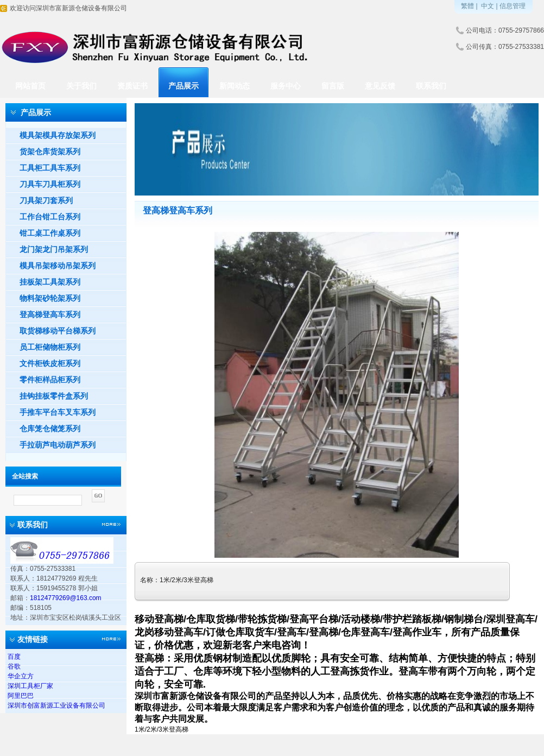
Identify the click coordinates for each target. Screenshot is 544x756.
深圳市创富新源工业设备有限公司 (56, 705)
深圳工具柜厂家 (30, 686)
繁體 (467, 6)
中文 (488, 6)
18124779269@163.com (66, 598)
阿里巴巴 (21, 696)
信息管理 (513, 6)
